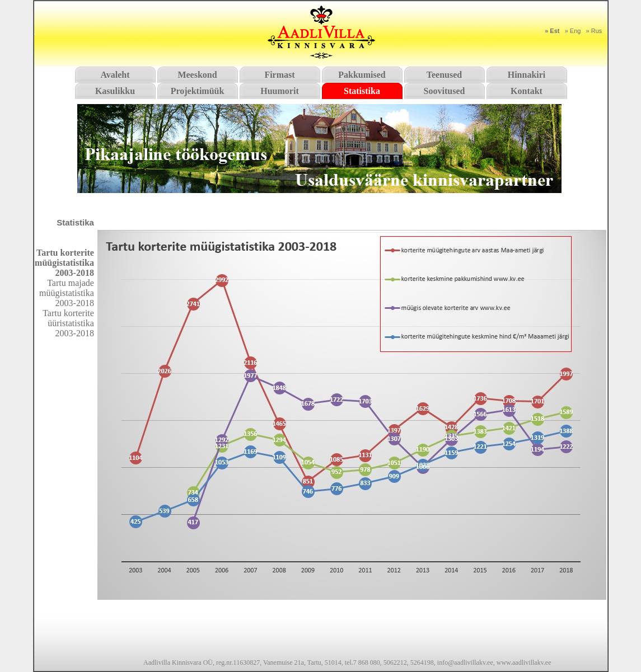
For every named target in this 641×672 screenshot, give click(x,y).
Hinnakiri (527, 75)
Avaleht (115, 75)
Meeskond (197, 75)
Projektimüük (198, 91)
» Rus (594, 31)
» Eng (573, 31)
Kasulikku (115, 91)
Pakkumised (362, 75)
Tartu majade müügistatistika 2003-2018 (67, 293)
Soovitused (445, 91)
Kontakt (527, 91)
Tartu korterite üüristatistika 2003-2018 (68, 323)
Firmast (279, 75)
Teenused (444, 75)
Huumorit (279, 91)
